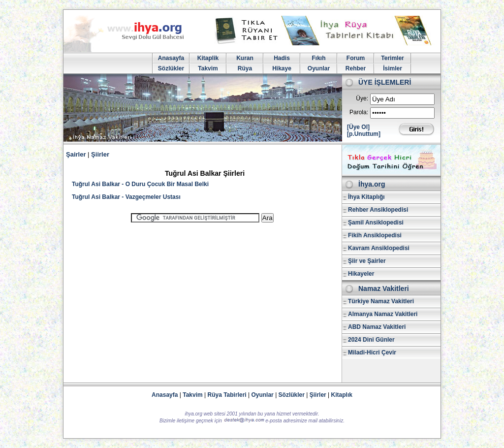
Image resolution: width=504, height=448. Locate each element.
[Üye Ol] (358, 127)
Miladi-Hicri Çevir (372, 352)
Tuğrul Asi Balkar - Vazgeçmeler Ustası (126, 197)
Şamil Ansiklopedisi (376, 223)
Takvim (208, 68)
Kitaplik (208, 58)
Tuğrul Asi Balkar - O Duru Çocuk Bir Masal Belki (140, 184)
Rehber (356, 68)
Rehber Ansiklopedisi (378, 210)
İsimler (393, 68)
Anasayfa (171, 58)
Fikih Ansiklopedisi (375, 235)
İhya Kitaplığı (366, 197)
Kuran (245, 58)
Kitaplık (342, 395)
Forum (356, 58)
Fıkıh (318, 58)
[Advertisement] (202, 298)
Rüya (245, 68)
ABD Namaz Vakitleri (377, 327)
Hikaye (282, 68)
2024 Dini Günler (371, 340)
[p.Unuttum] (364, 134)
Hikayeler (361, 274)
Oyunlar (319, 68)
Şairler (76, 154)
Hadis (282, 58)
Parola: (359, 112)
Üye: (362, 98)
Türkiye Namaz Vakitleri (381, 301)
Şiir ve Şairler (367, 261)
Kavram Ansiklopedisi (379, 248)
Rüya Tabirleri (227, 395)
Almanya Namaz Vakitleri (383, 314)
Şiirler (100, 154)
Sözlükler (171, 68)
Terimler (392, 58)
